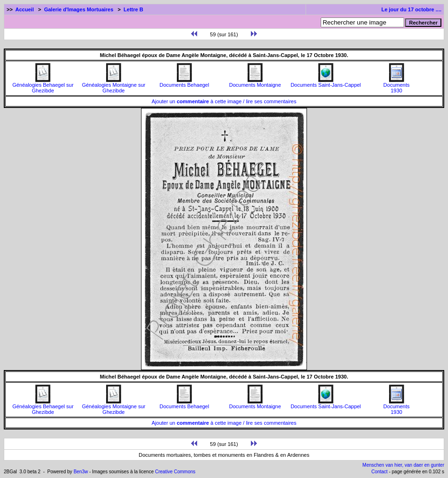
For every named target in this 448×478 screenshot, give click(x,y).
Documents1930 (397, 85)
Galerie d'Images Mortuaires (79, 9)
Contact (379, 472)
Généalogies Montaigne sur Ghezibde (114, 85)
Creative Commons (175, 472)
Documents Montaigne (255, 82)
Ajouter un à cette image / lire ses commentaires (224, 101)
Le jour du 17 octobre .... (411, 9)
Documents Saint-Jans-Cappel (326, 82)
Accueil (25, 9)
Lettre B (133, 9)
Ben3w (81, 472)
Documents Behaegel (184, 82)
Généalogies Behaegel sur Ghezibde (43, 85)
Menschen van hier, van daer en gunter (403, 465)
